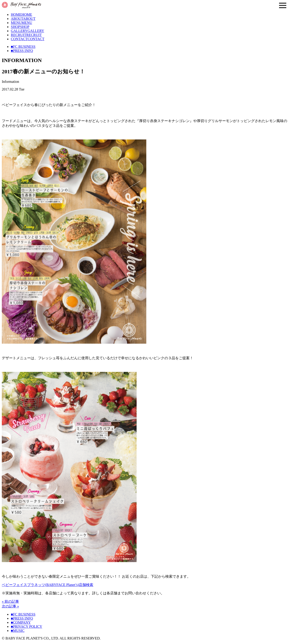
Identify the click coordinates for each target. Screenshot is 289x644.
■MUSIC (18, 631)
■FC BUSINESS (23, 47)
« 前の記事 (10, 601)
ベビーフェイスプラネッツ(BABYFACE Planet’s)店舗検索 (48, 585)
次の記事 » (10, 606)
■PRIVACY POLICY (27, 627)
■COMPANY (21, 622)
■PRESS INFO (22, 51)
